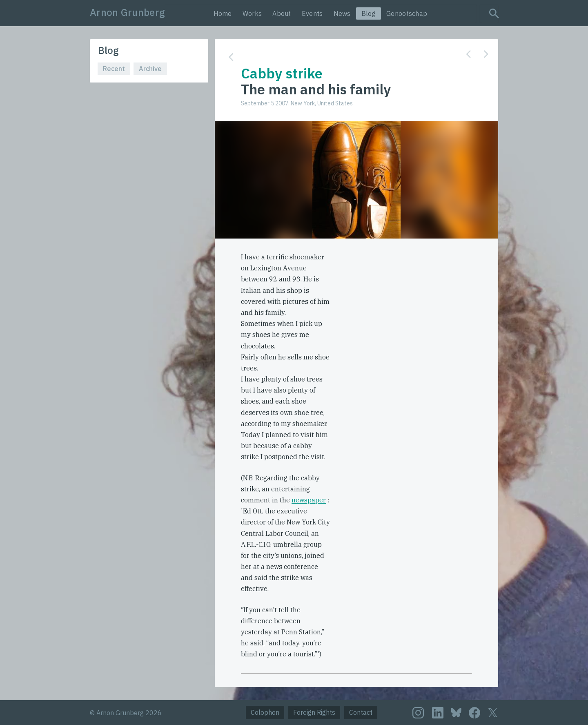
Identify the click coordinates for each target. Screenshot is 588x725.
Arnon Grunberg (127, 12)
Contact (361, 712)
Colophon (265, 712)
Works (252, 13)
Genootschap (407, 13)
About (282, 13)
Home (223, 13)
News (342, 13)
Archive (150, 69)
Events (312, 13)
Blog (369, 13)
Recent (114, 69)
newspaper (309, 500)
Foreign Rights (314, 712)
